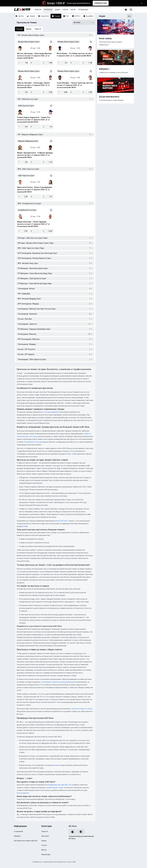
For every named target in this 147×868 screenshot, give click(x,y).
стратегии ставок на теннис (82, 709)
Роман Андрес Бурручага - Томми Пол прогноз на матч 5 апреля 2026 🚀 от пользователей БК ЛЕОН (34, 120)
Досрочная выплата (109, 97)
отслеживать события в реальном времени (58, 682)
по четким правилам (50, 412)
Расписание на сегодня (33, 442)
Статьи (65, 10)
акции (56, 765)
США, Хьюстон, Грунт (26, 106)
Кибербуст (104, 69)
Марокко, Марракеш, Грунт (28, 141)
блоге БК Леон (62, 521)
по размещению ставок (54, 788)
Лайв (69, 454)
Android (20, 793)
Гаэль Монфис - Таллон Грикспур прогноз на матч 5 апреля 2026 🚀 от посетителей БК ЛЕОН (75, 85)
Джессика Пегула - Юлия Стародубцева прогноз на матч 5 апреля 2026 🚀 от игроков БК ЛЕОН (35, 190)
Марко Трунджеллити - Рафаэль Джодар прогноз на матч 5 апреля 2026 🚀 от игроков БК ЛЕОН (35, 155)
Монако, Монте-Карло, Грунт (29, 42)
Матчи (73, 10)
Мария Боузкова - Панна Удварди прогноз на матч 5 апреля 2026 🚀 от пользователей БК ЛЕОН (34, 224)
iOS (28, 793)
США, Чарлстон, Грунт (26, 176)
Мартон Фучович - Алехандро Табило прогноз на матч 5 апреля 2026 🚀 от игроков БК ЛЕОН (34, 85)
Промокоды (83, 10)
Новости (38, 10)
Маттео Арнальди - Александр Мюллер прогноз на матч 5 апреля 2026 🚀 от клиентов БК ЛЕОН (34, 56)
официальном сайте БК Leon (61, 785)
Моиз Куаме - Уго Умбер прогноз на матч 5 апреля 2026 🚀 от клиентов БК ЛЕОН (75, 55)
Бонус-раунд (105, 38)
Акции (57, 10)
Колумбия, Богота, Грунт (27, 210)
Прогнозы (48, 10)
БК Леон (73, 826)
